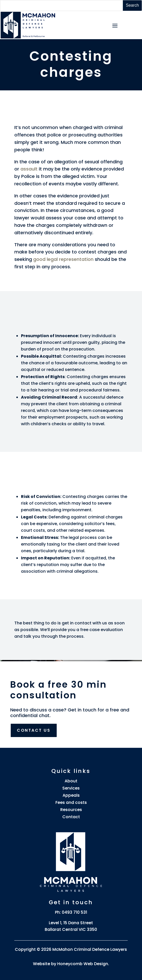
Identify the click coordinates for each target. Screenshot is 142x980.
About (71, 781)
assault (29, 169)
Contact (71, 817)
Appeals (71, 795)
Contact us (34, 730)
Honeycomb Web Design (83, 964)
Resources (71, 810)
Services (71, 788)
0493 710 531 (74, 912)
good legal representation (64, 259)
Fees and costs (71, 802)
